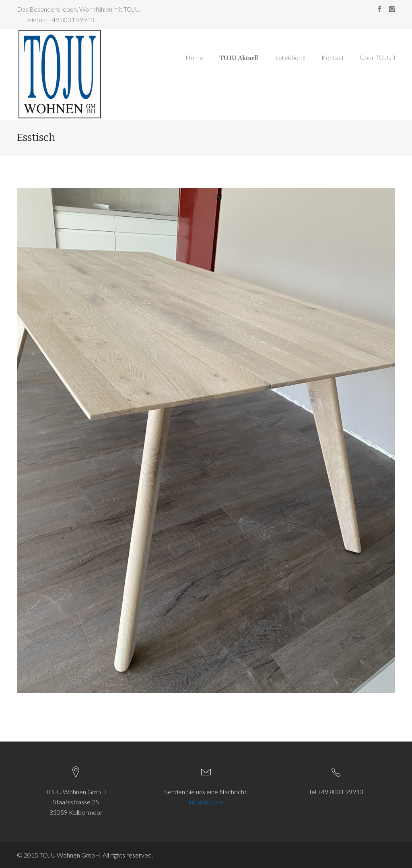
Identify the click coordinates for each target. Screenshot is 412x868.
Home (194, 57)
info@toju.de (206, 802)
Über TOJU (378, 57)
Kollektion (290, 57)
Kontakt (333, 57)
